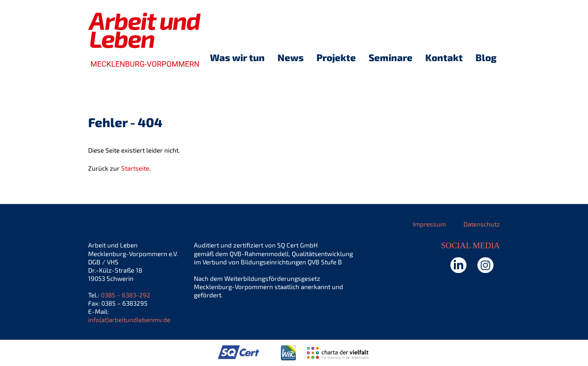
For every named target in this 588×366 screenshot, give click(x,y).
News (291, 57)
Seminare (391, 57)
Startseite (135, 168)
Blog (486, 57)
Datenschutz (482, 224)
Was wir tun (237, 57)
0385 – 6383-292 (126, 295)
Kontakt (444, 57)
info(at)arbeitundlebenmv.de (129, 319)
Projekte (336, 57)
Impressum (429, 224)
